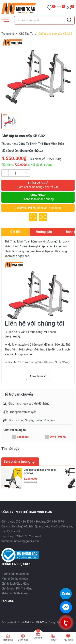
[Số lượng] (16, 173)
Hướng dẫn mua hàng (15, 574)
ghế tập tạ (42, 246)
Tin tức (53, 640)
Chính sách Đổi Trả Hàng (17, 588)
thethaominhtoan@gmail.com (20, 541)
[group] (38, 75)
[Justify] (69, 20)
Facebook (23, 437)
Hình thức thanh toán (15, 579)
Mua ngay (38, 197)
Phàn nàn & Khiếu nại (15, 593)
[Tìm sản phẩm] (44, 20)
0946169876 (28, 208)
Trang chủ (8, 640)
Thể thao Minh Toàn (37, 622)
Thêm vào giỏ (38, 185)
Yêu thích (68, 640)
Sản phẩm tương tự (19, 461)
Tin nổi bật (10, 449)
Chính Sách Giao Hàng (16, 584)
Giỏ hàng (38, 638)
